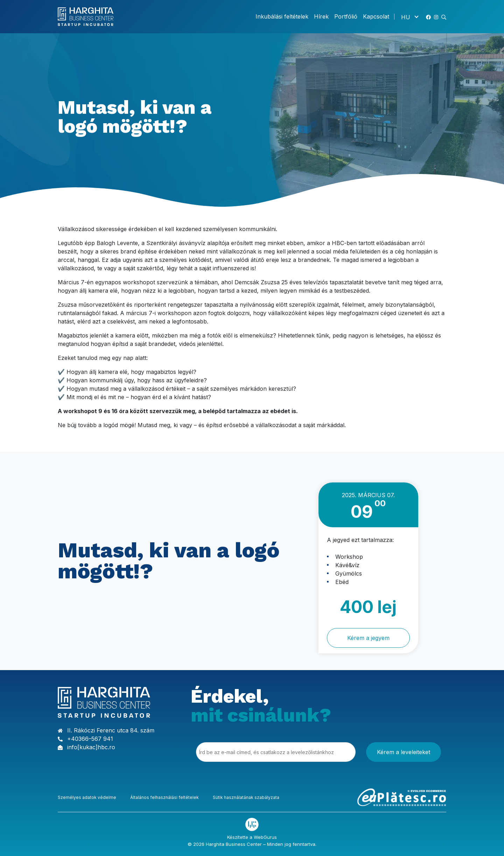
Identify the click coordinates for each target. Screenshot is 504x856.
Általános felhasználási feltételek (164, 797)
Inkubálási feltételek (282, 16)
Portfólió (346, 16)
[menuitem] (409, 17)
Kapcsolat (376, 16)
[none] (409, 17)
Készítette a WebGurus (252, 837)
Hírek (321, 16)
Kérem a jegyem (368, 638)
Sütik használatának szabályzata (246, 797)
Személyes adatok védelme (87, 797)
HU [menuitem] (406, 17)
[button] (444, 16)
